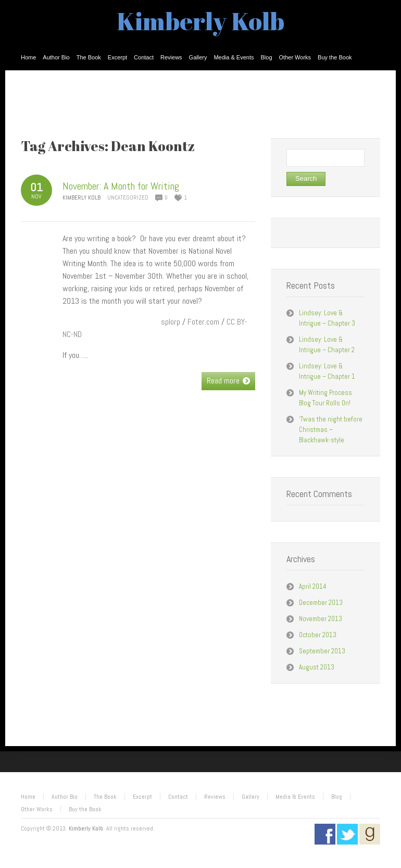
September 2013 (322, 651)
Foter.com (203, 322)
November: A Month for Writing (121, 186)
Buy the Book (85, 809)
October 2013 (318, 635)
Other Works (37, 809)
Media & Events (295, 797)
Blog (337, 797)
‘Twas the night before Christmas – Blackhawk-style (331, 430)
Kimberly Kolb (200, 21)
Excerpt (142, 797)
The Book (105, 797)
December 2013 (321, 603)
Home (28, 797)
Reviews (215, 797)
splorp (171, 322)
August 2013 (317, 667)
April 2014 (313, 586)
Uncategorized (128, 197)
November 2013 (321, 619)
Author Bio (65, 797)
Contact (178, 797)
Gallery (250, 797)
